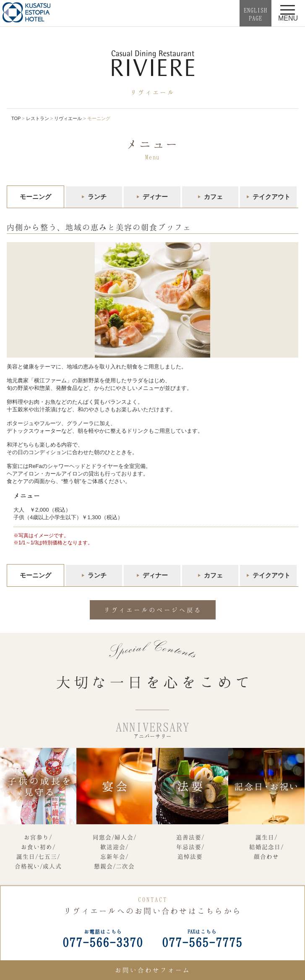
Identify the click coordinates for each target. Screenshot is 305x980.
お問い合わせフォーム (153, 970)
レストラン (38, 118)
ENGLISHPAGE (255, 14)
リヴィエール (68, 118)
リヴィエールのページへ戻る (153, 610)
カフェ (213, 197)
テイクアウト (271, 197)
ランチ (97, 197)
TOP (16, 118)
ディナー (155, 197)
